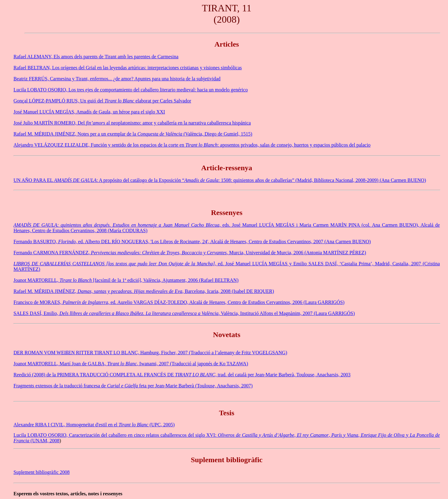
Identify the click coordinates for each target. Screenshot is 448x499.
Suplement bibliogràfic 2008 (42, 472)
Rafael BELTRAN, (33, 68)
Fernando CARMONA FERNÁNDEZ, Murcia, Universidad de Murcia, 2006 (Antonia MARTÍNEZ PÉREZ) (190, 253)
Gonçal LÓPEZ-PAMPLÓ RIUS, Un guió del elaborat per (87, 101)
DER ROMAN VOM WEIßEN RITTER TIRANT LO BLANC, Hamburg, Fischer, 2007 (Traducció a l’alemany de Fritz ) (150, 353)
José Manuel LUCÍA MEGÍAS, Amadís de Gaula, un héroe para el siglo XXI (89, 112)
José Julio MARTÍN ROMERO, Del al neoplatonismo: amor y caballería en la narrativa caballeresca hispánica (132, 123)
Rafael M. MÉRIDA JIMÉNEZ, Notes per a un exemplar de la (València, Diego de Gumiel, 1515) (133, 134)
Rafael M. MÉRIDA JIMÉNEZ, (46, 291)
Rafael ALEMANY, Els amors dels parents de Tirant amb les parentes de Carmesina (96, 57)
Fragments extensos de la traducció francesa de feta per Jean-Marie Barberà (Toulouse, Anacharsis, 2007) (133, 386)
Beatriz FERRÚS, (32, 79)
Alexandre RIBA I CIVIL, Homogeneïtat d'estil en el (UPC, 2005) (94, 425)
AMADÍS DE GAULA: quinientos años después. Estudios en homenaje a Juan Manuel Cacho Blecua (116, 225)
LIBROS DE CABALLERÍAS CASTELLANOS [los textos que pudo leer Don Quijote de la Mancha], (116, 264)
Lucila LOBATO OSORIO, (41, 90)
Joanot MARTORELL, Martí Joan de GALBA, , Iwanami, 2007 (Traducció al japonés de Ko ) (131, 364)
